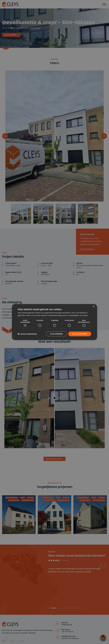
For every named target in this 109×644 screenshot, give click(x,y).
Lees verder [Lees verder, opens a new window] (83, 315)
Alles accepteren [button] (80, 334)
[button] (27, 334)
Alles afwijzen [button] (56, 334)
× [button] (94, 306)
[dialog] (54, 322)
